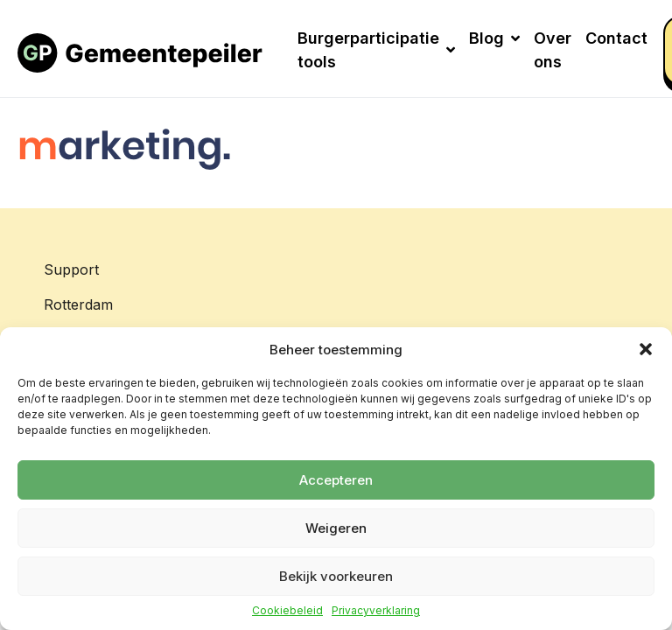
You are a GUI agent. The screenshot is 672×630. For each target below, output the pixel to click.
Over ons (553, 50)
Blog (494, 38)
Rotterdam (78, 304)
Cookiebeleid (287, 611)
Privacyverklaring (376, 611)
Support (71, 269)
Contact (616, 38)
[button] (646, 349)
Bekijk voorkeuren (336, 576)
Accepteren (336, 480)
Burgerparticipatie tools (376, 50)
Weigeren (336, 528)
